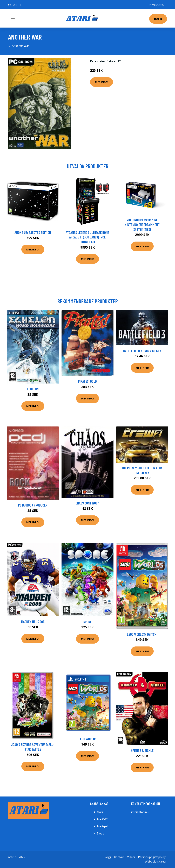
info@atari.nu (157, 5)
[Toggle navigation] (13, 18)
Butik (158, 19)
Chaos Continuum (87, 503)
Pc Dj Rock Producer (33, 505)
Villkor (131, 857)
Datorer (112, 61)
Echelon (33, 389)
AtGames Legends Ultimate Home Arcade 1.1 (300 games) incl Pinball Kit (87, 237)
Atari (100, 812)
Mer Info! (102, 82)
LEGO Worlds (87, 739)
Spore (87, 622)
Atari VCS (102, 819)
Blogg (100, 833)
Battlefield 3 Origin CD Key (142, 351)
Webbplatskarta (155, 861)
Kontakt (119, 857)
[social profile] (20, 5)
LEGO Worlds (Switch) (142, 634)
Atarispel (102, 826)
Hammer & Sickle (142, 750)
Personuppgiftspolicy (152, 857)
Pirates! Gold (87, 381)
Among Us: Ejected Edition (33, 232)
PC (120, 61)
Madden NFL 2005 (33, 622)
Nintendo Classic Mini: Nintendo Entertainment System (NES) (142, 225)
